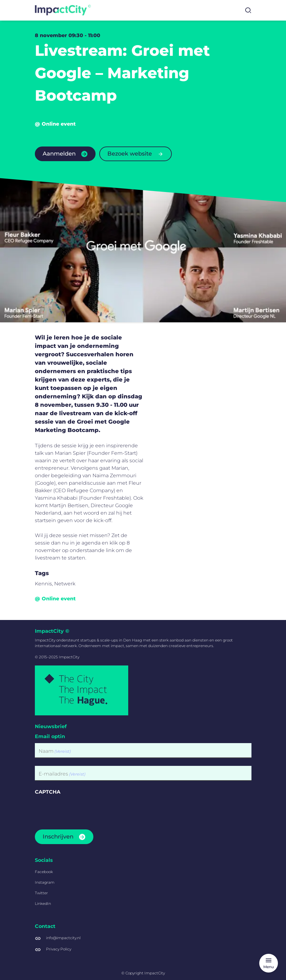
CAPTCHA (48, 792)
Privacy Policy (59, 949)
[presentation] (82, 810)
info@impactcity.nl (63, 938)
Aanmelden (59, 154)
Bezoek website (130, 154)
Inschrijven (58, 837)
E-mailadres (62, 774)
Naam (55, 751)
